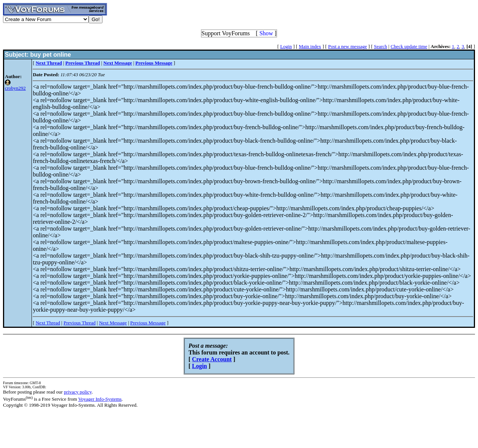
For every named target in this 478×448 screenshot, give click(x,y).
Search (381, 46)
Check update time (409, 46)
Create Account (212, 359)
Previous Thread (79, 323)
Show (266, 33)
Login (286, 46)
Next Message (113, 323)
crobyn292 (15, 88)
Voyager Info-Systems (100, 399)
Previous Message (148, 323)
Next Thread (48, 323)
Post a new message (348, 46)
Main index (310, 46)
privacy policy (78, 392)
